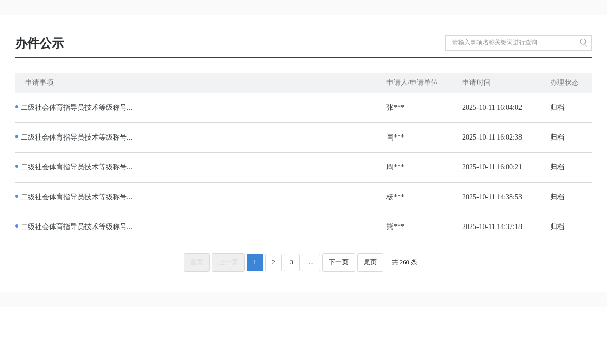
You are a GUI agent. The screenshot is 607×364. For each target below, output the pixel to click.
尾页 (370, 262)
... (311, 262)
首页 (197, 262)
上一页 (228, 262)
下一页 (339, 262)
